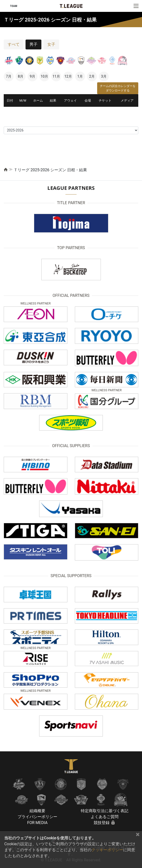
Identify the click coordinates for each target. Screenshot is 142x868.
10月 (44, 76)
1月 (80, 76)
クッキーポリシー (107, 850)
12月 (68, 76)
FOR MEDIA (37, 823)
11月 (56, 76)
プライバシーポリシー (37, 817)
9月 (32, 76)
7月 (9, 76)
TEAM (14, 6)
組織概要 (37, 811)
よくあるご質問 (105, 817)
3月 (104, 76)
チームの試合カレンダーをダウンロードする (118, 88)
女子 (51, 44)
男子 (33, 44)
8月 (21, 76)
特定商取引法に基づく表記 (105, 811)
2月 (92, 76)
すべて (14, 44)
